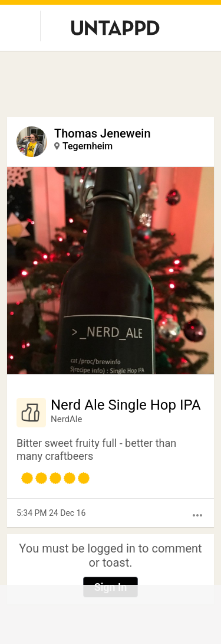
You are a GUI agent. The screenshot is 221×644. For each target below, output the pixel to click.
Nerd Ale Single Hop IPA (126, 405)
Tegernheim (88, 146)
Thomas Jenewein (103, 133)
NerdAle (66, 419)
